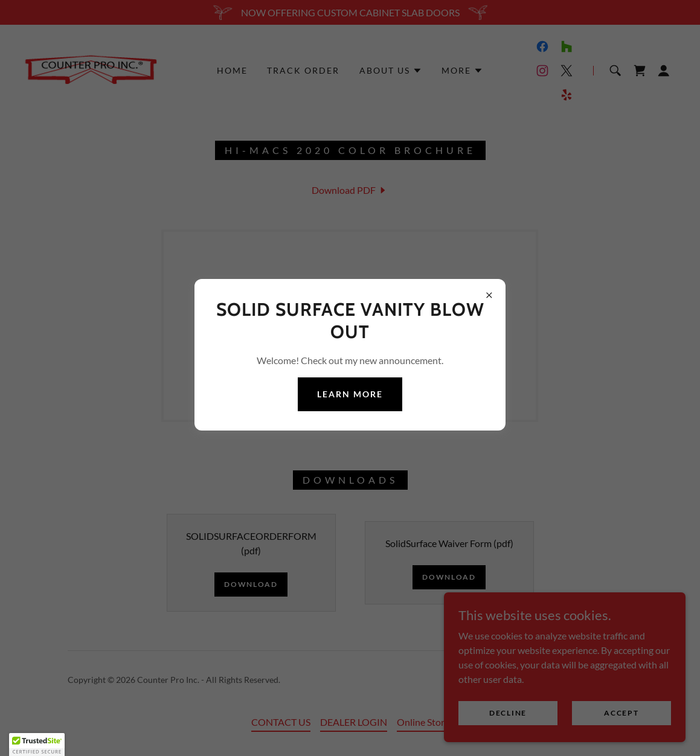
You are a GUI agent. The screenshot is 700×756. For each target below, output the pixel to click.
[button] (37, 745)
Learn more (350, 394)
